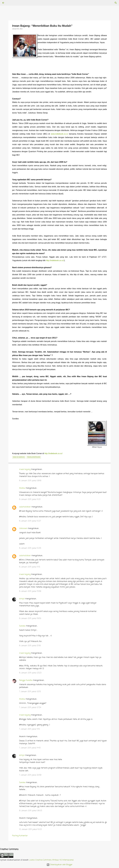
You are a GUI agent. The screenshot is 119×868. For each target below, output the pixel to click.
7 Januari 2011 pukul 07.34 (30, 708)
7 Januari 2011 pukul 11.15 (29, 729)
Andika (22, 488)
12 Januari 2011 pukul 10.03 (30, 829)
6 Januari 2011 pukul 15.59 (30, 591)
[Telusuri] (10, 3)
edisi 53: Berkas (19, 457)
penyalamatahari (34, 457)
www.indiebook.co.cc (59, 134)
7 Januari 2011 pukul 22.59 (30, 775)
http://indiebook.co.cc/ (55, 260)
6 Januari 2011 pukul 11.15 (30, 567)
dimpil (22, 599)
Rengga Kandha (26, 680)
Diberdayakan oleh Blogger (60, 865)
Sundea (22, 626)
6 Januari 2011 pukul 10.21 (30, 499)
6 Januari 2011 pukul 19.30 (30, 619)
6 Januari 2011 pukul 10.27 (30, 521)
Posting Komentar (20, 836)
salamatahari (25, 507)
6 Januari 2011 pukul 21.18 (30, 646)
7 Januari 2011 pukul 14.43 (30, 748)
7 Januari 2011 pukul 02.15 (30, 692)
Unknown (23, 529)
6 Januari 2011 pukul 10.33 (30, 548)
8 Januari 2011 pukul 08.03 (31, 811)
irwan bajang (25, 469)
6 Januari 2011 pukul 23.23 (30, 673)
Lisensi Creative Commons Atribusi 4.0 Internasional (51, 860)
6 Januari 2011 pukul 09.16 (30, 481)
